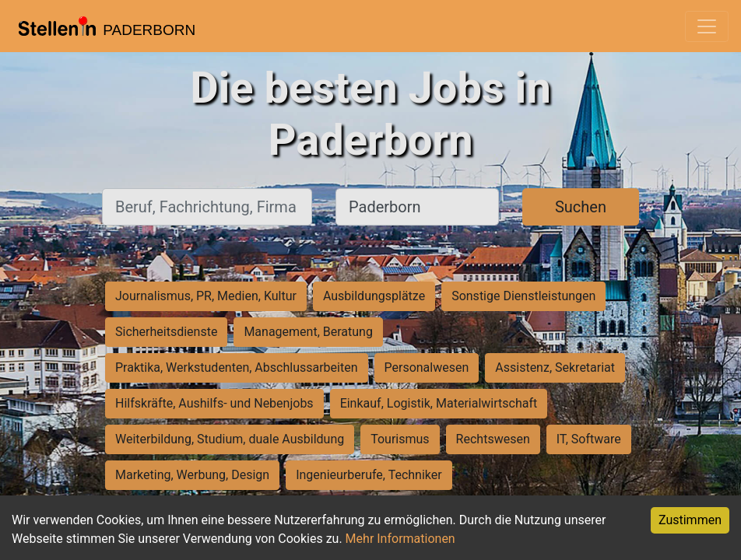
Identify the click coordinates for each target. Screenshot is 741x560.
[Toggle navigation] (707, 26)
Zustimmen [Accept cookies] (690, 520)
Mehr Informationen (400, 539)
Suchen (581, 207)
